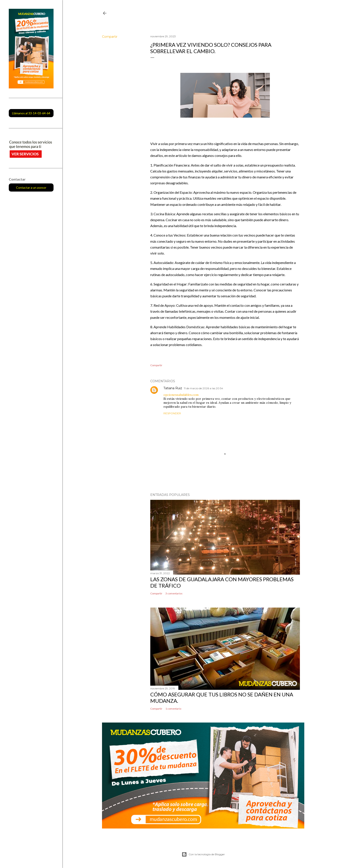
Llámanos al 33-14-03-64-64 (31, 113)
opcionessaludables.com (181, 395)
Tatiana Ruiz (173, 388)
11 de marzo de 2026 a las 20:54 (203, 388)
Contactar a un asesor (31, 187)
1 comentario (173, 709)
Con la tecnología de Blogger (203, 854)
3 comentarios (174, 593)
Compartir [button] (110, 37)
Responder (172, 413)
